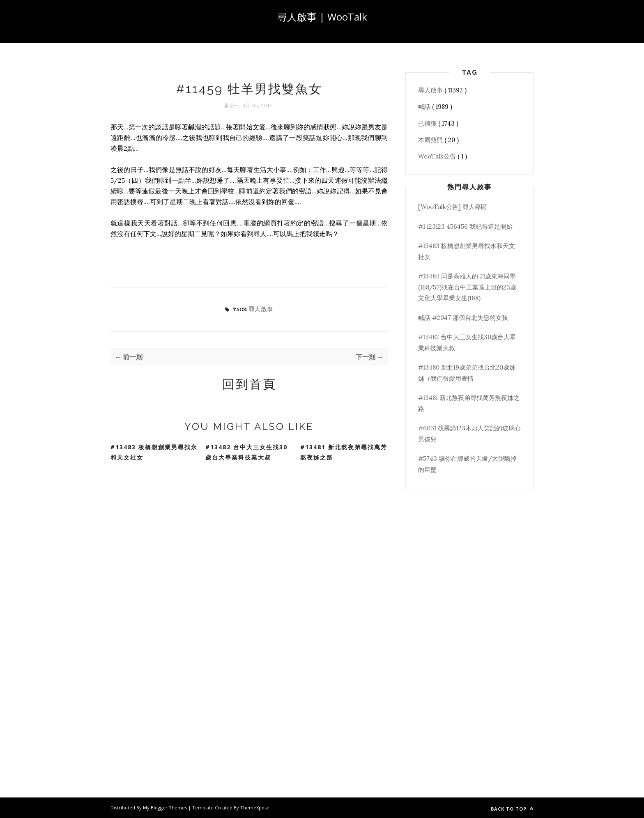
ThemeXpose (255, 808)
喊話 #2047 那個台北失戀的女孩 (463, 318)
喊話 (425, 107)
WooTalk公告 (438, 156)
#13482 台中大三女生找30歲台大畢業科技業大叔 (246, 452)
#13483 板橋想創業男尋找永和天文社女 (154, 452)
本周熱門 (431, 140)
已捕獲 (428, 123)
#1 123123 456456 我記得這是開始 (465, 226)
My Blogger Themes (166, 808)
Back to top (512, 809)
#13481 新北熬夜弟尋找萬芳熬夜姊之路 (344, 452)
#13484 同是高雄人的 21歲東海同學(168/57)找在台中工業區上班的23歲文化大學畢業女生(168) (467, 287)
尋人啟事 (261, 309)
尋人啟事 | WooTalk (322, 17)
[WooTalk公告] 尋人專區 (453, 207)
